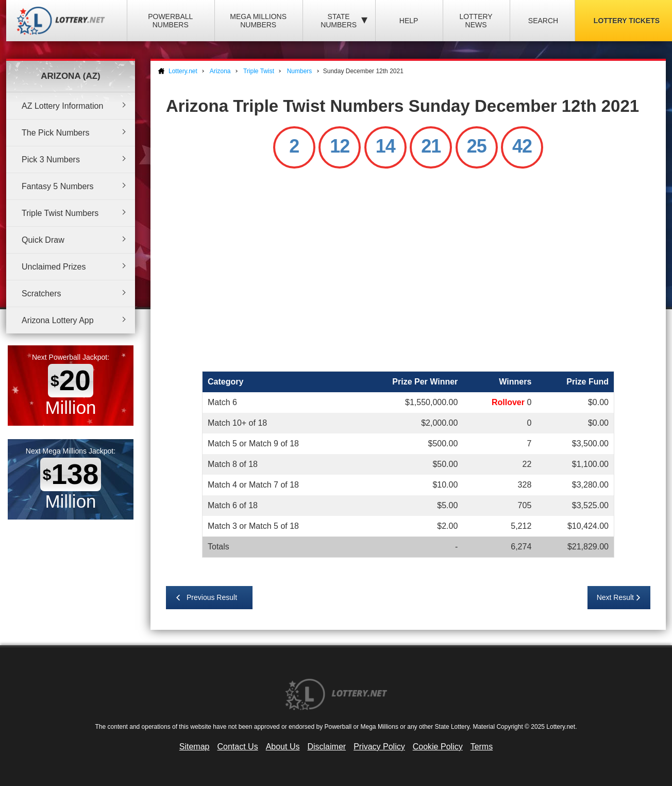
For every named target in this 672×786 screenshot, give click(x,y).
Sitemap (195, 747)
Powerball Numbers (170, 21)
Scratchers (41, 294)
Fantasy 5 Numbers (58, 186)
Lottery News (476, 21)
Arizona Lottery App (58, 320)
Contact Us (238, 747)
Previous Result (212, 597)
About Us (283, 747)
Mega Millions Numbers (258, 21)
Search (543, 21)
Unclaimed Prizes (54, 267)
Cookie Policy (438, 747)
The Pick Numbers (56, 133)
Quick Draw (43, 240)
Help (409, 21)
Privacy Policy (379, 747)
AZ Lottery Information (62, 106)
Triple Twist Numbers (60, 213)
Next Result (615, 597)
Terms (482, 747)
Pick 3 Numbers (51, 160)
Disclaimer (326, 747)
